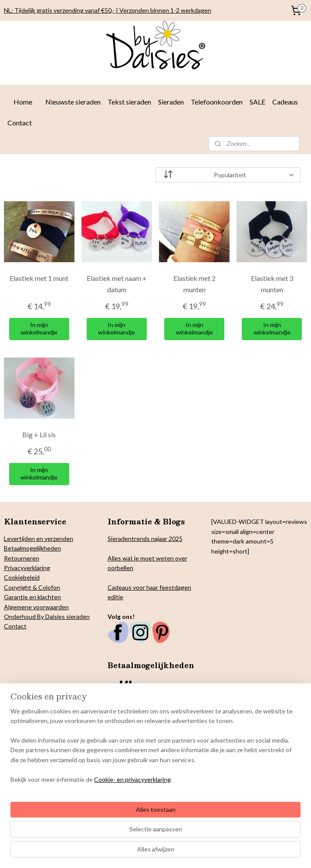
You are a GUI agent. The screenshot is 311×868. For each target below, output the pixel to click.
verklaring (37, 568)
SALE (257, 102)
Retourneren (22, 558)
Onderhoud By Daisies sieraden (47, 616)
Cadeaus (285, 102)
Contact (20, 123)
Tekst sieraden (129, 102)
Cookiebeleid (22, 577)
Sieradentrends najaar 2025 (145, 539)
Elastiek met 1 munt (39, 278)
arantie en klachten (35, 597)
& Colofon (46, 587)
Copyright (18, 587)
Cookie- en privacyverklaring (132, 852)
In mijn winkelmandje (39, 328)
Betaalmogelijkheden (32, 548)
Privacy (14, 568)
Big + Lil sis (39, 434)
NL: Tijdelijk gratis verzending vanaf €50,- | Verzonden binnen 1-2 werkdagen (108, 10)
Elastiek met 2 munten (194, 284)
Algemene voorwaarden (36, 607)
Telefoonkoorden (217, 102)
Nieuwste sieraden (73, 102)
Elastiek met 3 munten (272, 284)
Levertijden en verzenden (39, 539)
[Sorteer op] (228, 175)
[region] (98, 804)
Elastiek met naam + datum (117, 284)
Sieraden (171, 102)
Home (23, 102)
